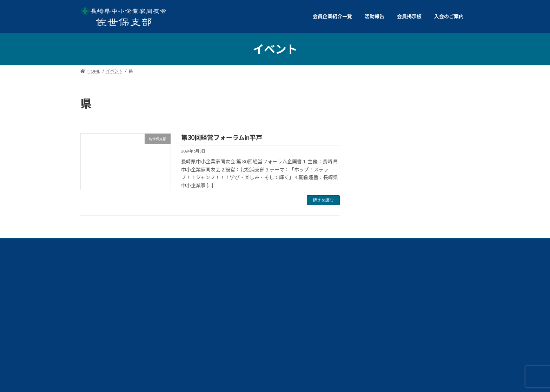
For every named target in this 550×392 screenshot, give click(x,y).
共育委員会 (184, 277)
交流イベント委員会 (119, 293)
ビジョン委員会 (121, 309)
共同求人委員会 (259, 277)
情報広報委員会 (198, 293)
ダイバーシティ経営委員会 (420, 277)
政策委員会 (271, 293)
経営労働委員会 (340, 277)
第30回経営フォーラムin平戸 (222, 137)
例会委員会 (115, 277)
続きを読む (323, 200)
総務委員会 (344, 293)
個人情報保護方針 (115, 332)
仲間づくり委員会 (424, 293)
